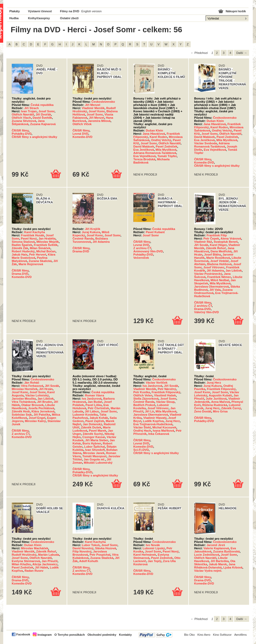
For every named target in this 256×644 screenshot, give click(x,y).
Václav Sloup (165, 402)
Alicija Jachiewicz (45, 564)
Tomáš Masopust (95, 456)
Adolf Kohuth (89, 561)
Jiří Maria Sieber (97, 440)
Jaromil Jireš (216, 545)
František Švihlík (46, 245)
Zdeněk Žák (20, 248)
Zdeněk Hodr (21, 411)
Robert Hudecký (23, 251)
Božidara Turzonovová (90, 240)
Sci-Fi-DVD (141, 450)
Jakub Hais (20, 255)
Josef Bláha (212, 255)
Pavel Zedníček (167, 146)
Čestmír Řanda (83, 238)
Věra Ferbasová (32, 386)
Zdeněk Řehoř (216, 248)
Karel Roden (158, 137)
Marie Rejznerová (31, 264)
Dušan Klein (155, 130)
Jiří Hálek (42, 567)
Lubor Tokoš (91, 545)
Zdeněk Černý (231, 408)
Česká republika (42, 105)
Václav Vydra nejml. (208, 571)
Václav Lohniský (37, 395)
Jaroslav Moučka (24, 399)
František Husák (33, 235)
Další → (242, 53)
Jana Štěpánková (28, 122)
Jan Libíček (234, 271)
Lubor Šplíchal (95, 447)
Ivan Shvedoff (95, 450)
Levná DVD (80, 134)
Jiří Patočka (42, 415)
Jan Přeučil (50, 561)
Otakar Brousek (32, 405)
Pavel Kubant (155, 232)
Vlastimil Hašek (165, 395)
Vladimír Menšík (93, 108)
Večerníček (141, 258)
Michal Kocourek (165, 427)
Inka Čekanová (159, 434)
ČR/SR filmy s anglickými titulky (34, 137)
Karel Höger (218, 245)
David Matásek (144, 146)
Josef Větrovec (214, 267)
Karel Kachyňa (35, 232)
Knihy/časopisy (39, 18)
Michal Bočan (46, 251)
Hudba (14, 18)
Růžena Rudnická (215, 405)
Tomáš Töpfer (167, 156)
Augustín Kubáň (220, 395)
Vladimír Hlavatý (155, 418)
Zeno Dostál (203, 411)
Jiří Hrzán (46, 389)
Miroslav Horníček (25, 389)
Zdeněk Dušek (91, 427)
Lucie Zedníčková (207, 555)
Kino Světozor (222, 635)
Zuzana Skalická (40, 261)
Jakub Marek (218, 564)
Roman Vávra (95, 395)
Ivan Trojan (29, 111)
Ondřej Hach (142, 431)
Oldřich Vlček (82, 124)
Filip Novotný (82, 551)
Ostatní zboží (69, 18)
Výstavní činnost (40, 11)
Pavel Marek (98, 431)
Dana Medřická (221, 251)
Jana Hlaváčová (154, 134)
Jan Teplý (155, 561)
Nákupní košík (236, 11)
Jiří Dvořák (43, 114)
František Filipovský (166, 392)
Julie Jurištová (216, 399)
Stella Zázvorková (146, 399)
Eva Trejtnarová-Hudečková (153, 424)
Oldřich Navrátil (23, 114)
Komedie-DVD (83, 137)
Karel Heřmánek (145, 555)
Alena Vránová (231, 238)
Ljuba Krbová (233, 567)
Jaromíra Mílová (99, 121)
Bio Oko (189, 635)
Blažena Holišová (219, 264)
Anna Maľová (221, 402)
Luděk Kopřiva (153, 421)
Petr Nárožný (167, 389)
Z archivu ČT (142, 248)
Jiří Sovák (201, 245)
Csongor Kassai (94, 437)
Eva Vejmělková (145, 156)
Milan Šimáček (40, 248)
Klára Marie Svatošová (34, 256)
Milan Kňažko (21, 564)
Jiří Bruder (45, 402)
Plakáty (15, 11)
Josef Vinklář (219, 261)
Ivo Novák (153, 545)
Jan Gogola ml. (94, 459)
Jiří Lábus (92, 411)
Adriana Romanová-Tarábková (155, 153)
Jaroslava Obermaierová (211, 287)
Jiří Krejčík (93, 229)
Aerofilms (240, 635)
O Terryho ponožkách (70, 635)
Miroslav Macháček (35, 548)
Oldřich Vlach (21, 118)
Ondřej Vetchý (161, 140)
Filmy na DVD (70, 11)
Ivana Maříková (163, 431)
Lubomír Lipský (154, 548)
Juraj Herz (173, 421)
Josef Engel (37, 418)
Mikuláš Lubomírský (98, 463)
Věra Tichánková (24, 402)
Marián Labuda (49, 555)
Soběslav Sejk (22, 415)
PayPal (155, 635)
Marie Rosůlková (218, 258)
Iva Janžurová (92, 399)
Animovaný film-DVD (148, 251)
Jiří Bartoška (220, 561)
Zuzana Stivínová (24, 121)
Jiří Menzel (93, 105)
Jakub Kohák (99, 418)
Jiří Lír (150, 411)
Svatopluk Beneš (226, 242)
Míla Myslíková (166, 150)
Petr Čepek (211, 238)
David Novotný (83, 548)
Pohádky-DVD (22, 134)
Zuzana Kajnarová (43, 124)
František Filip (217, 235)
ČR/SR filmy (20, 130)
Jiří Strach (32, 108)
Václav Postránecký (208, 274)
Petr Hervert (38, 255)
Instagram (44, 635)
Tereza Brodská (144, 159)
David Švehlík (42, 118)
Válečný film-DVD (207, 312)
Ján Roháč (32, 383)
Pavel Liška (94, 405)
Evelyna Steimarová (26, 561)
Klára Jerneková (43, 411)
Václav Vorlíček (157, 383)
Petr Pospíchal (100, 555)
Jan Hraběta (47, 238)
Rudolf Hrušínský (24, 555)
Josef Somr (46, 111)
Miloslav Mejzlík (48, 242)
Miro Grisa (220, 411)
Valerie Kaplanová (216, 548)
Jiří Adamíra (101, 242)
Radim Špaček (22, 245)
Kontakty (125, 635)
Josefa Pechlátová (41, 408)
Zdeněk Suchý (93, 434)
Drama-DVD (20, 274)
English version (91, 11)
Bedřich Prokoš (144, 405)
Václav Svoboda (206, 143)
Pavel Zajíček (95, 421)
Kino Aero (204, 635)
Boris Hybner (92, 443)
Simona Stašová (23, 242)
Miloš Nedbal (220, 280)
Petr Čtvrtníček (98, 408)
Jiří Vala (215, 290)
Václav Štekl (142, 427)
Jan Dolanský (93, 424)
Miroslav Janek (94, 453)
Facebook (23, 634)
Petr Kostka (142, 392)
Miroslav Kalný (35, 421)
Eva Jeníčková (144, 150)
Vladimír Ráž (203, 242)
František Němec (219, 277)
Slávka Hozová (106, 548)
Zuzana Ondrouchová (213, 291)
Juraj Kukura (91, 232)
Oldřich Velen (143, 395)
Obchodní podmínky (102, 635)
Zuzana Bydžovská (226, 551)
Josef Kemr (97, 111)
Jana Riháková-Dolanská (215, 566)
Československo (103, 102)
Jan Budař (95, 402)
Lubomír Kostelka (85, 415)
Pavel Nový (29, 238)
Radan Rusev (34, 571)
